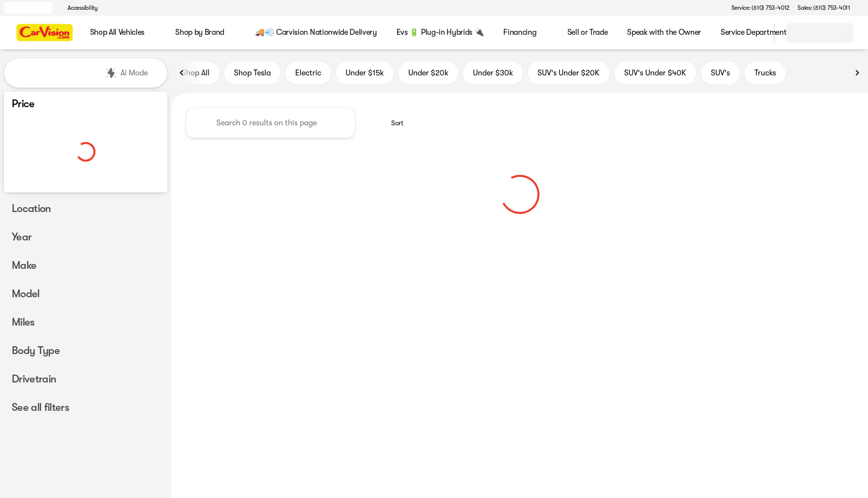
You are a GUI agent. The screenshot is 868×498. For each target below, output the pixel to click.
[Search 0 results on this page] (270, 123)
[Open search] (754, 33)
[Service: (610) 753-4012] (761, 8)
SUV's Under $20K (569, 73)
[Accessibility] (78, 8)
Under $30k (493, 73)
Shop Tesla (252, 73)
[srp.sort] (392, 123)
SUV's (720, 73)
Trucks (765, 73)
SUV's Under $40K (655, 73)
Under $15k (365, 73)
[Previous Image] (182, 73)
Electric (308, 73)
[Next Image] (857, 73)
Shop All (196, 73)
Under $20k (428, 73)
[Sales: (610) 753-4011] (824, 8)
